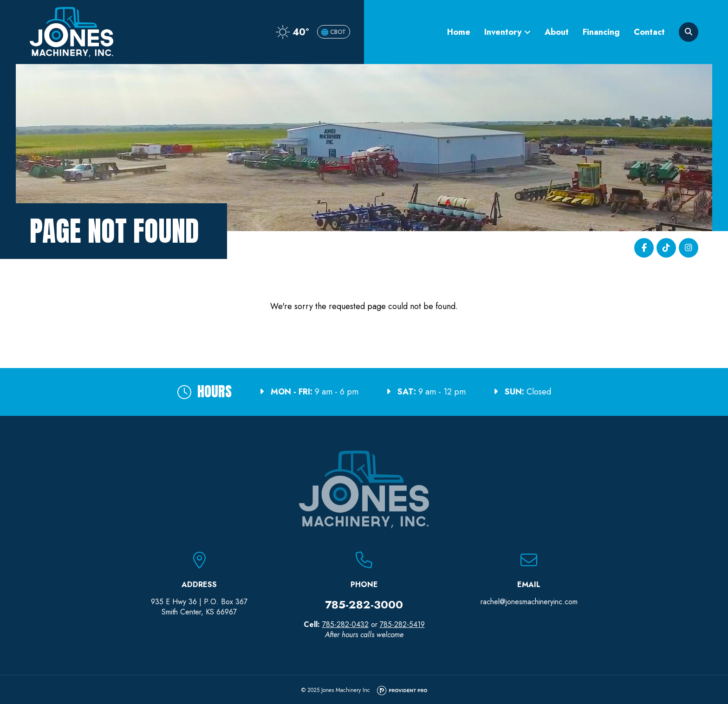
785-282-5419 (402, 624)
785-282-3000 (364, 604)
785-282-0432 (345, 624)
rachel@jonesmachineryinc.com (529, 602)
